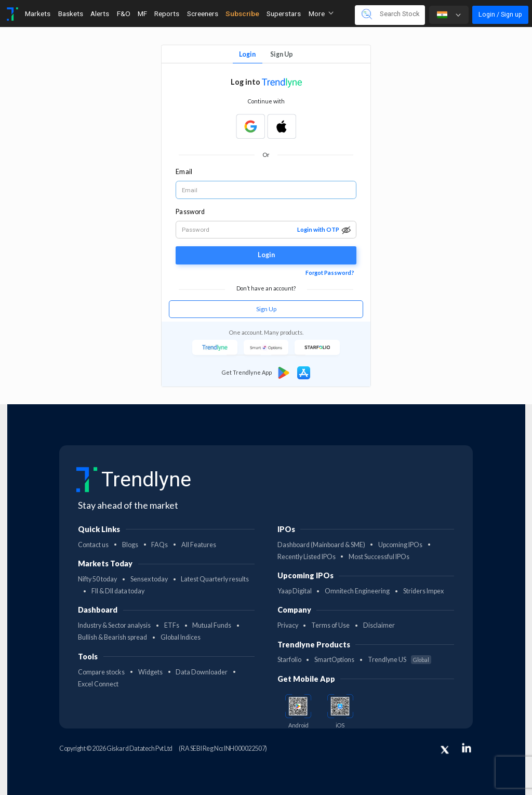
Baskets (71, 14)
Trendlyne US (400, 660)
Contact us (93, 545)
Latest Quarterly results (215, 579)
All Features (199, 545)
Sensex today (149, 579)
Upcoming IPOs (400, 545)
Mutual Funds (212, 625)
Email (184, 172)
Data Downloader (202, 672)
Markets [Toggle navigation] (38, 14)
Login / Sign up (500, 14)
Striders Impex (423, 591)
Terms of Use (330, 625)
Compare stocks (101, 672)
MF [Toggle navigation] (142, 14)
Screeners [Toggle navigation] (203, 14)
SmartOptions (334, 660)
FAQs (159, 545)
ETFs (172, 625)
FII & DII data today (118, 591)
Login (247, 54)
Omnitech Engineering (357, 591)
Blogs (130, 545)
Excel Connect (98, 684)
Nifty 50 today (97, 579)
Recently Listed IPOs (307, 557)
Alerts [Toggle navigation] (100, 14)
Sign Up (282, 54)
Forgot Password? (330, 273)
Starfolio (289, 660)
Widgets (150, 672)
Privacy (288, 625)
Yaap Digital (295, 591)
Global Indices (181, 637)
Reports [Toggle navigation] (167, 14)
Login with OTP (318, 229)
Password (190, 212)
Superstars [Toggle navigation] (284, 14)
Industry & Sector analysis (114, 625)
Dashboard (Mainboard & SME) (321, 545)
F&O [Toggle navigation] (124, 14)
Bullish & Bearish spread (112, 637)
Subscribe (242, 14)
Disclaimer (379, 625)
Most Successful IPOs (379, 557)
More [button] (321, 14)
